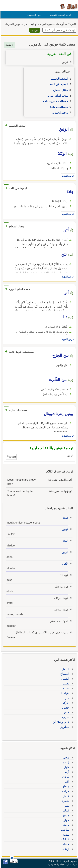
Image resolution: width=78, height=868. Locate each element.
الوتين (65, 552)
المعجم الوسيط (59, 79)
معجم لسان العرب (57, 96)
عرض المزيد (67, 176)
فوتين (65, 529)
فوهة (65, 518)
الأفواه (64, 564)
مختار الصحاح (60, 90)
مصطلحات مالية (58, 107)
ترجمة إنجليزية (60, 113)
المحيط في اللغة (58, 84)
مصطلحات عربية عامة (55, 101)
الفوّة (65, 541)
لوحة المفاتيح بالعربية (60, 15)
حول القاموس (34, 15)
